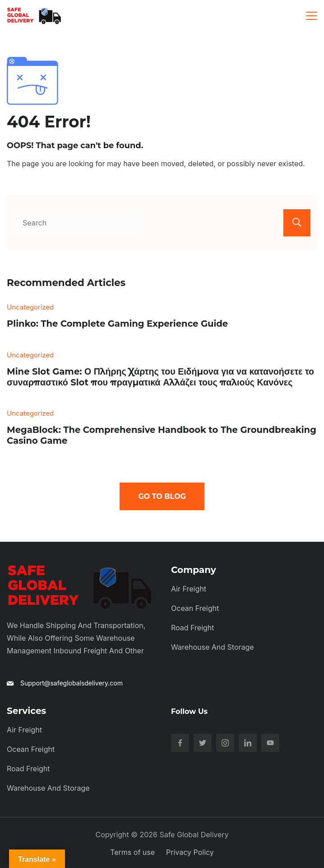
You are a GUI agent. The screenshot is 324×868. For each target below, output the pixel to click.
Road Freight (193, 628)
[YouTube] (270, 743)
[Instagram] (225, 743)
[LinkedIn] (248, 743)
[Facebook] (180, 743)
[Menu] (312, 16)
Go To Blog (162, 496)
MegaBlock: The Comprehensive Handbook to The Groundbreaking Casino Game (162, 435)
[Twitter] (203, 743)
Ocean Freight (195, 608)
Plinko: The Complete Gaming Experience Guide (117, 324)
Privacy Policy (190, 852)
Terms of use (132, 852)
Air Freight (189, 589)
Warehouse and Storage (213, 647)
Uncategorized (30, 307)
